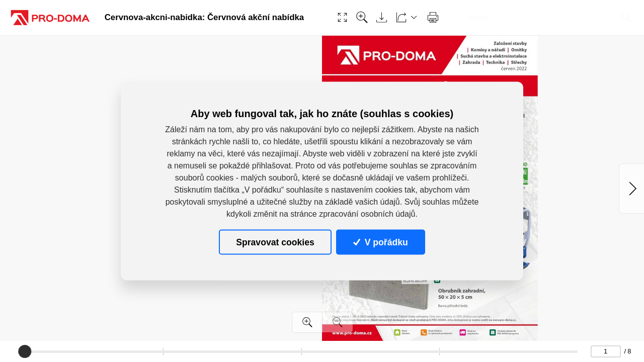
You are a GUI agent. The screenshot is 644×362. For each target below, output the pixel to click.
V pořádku (380, 242)
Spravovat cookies (275, 242)
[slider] (25, 351)
